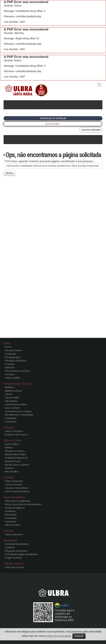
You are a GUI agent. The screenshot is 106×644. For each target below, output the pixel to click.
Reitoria (9, 447)
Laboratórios (11, 401)
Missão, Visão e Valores (17, 465)
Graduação (11, 354)
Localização (11, 418)
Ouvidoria (10, 547)
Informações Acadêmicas (18, 501)
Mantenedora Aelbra (15, 454)
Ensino (8, 347)
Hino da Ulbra (12, 471)
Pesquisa (10, 364)
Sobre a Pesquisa (14, 431)
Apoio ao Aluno (12, 408)
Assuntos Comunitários (17, 488)
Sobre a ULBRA (12, 378)
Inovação (10, 374)
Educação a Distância (16, 361)
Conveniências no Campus (18, 411)
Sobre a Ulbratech (14, 534)
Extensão (10, 367)
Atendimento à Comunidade (19, 415)
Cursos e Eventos (14, 484)
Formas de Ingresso (15, 508)
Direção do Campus (15, 451)
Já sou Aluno (53, 124)
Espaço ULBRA (12, 397)
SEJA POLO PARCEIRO (91, 130)
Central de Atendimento (17, 544)
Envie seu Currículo (14, 567)
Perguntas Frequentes (16, 551)
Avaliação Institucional (16, 458)
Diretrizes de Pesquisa (16, 434)
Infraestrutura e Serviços (17, 371)
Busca (9, 173)
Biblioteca (10, 387)
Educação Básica (13, 350)
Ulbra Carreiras (13, 525)
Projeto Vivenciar (13, 558)
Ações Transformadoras (17, 491)
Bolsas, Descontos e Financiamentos (23, 504)
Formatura (10, 511)
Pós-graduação (13, 357)
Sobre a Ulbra (12, 444)
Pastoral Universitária (16, 404)
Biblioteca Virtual (13, 391)
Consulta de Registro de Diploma (21, 554)
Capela (8, 394)
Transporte (11, 421)
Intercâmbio (11, 515)
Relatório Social (13, 461)
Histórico (9, 468)
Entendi (79, 636)
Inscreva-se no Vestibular (53, 118)
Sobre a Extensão (14, 481)
